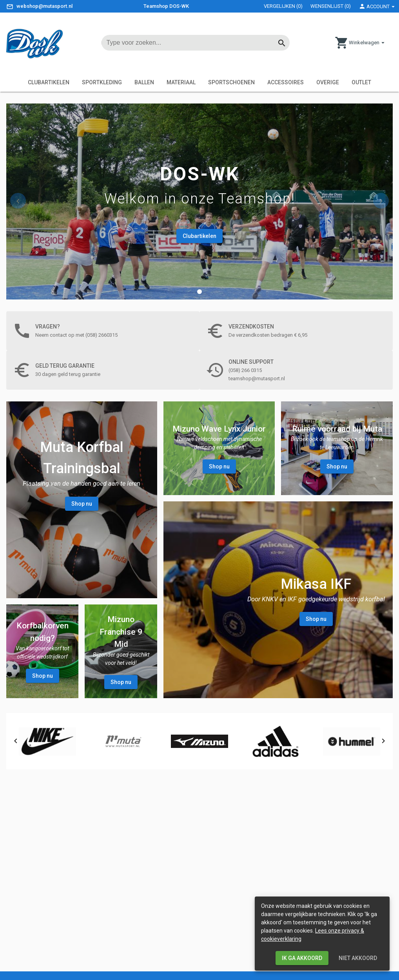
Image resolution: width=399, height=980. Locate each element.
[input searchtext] (192, 43)
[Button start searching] (282, 43)
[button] (199, 292)
